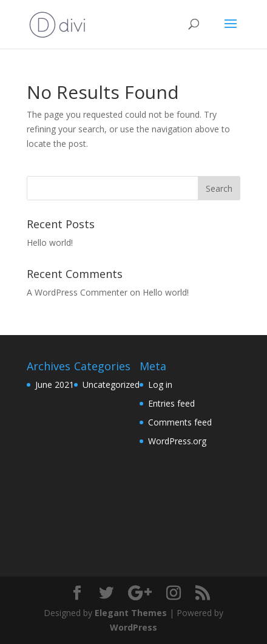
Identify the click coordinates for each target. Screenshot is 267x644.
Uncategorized (111, 385)
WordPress (133, 627)
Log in (160, 385)
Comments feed (180, 422)
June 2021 (55, 385)
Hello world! (50, 242)
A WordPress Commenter (77, 292)
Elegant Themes (131, 613)
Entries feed (171, 403)
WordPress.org (177, 441)
